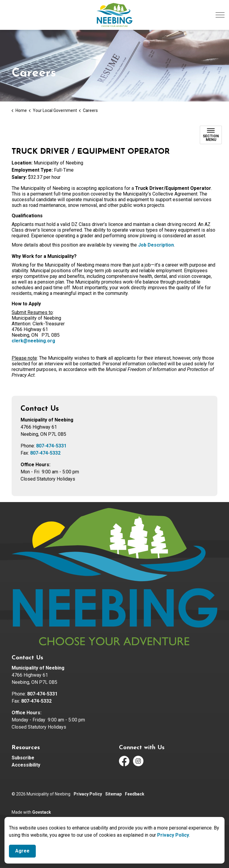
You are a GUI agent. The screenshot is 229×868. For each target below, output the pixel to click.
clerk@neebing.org (33, 341)
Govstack (42, 812)
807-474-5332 (45, 453)
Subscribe (23, 758)
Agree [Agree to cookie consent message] (22, 851)
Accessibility (26, 765)
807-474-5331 (51, 446)
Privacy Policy (173, 835)
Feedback (135, 794)
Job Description (156, 245)
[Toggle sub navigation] (211, 135)
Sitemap (113, 794)
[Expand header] (220, 15)
